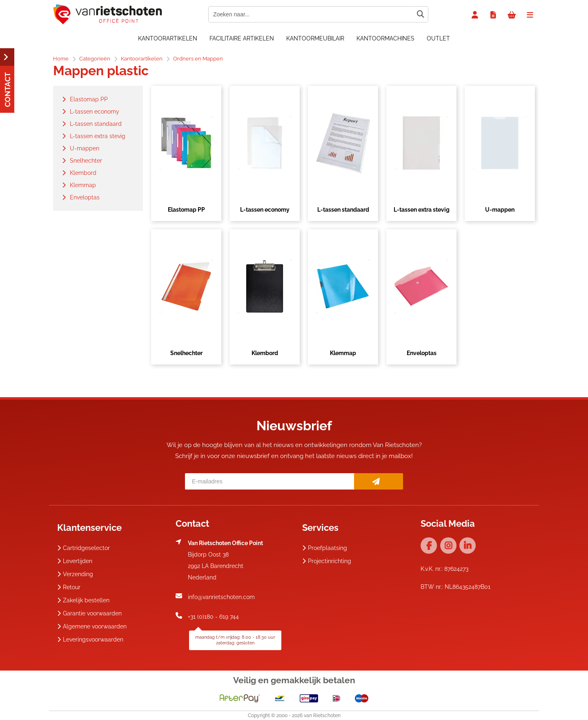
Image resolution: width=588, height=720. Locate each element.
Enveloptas (422, 353)
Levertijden (75, 561)
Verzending (75, 574)
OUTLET (438, 38)
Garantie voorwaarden (89, 613)
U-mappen (500, 210)
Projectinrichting (327, 561)
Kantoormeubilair (315, 38)
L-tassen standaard (343, 210)
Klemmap (343, 353)
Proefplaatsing (325, 548)
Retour (69, 587)
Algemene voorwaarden (92, 626)
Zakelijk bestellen (83, 600)
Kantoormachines (385, 38)
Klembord (265, 353)
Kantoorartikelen (168, 38)
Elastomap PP (186, 210)
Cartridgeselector (84, 548)
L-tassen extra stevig (422, 210)
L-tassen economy (265, 210)
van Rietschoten (322, 716)
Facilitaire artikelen (242, 38)
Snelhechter (186, 353)
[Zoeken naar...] (420, 14)
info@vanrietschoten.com (221, 597)
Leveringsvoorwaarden (90, 640)
